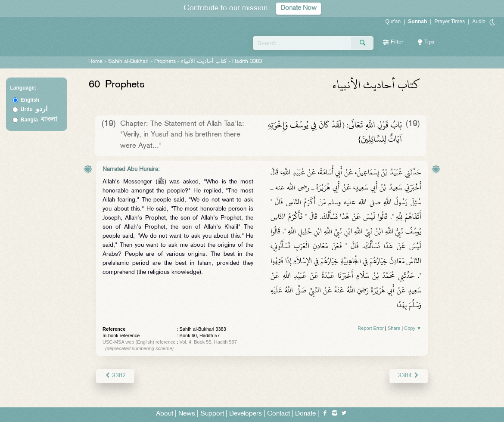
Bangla (39, 120)
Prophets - (191, 62)
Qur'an (393, 22)
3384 (409, 376)
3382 (115, 376)
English (30, 100)
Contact (278, 414)
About (165, 414)
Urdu (34, 109)
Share (394, 328)
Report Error (371, 328)
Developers (246, 414)
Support (212, 414)
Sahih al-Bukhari (128, 62)
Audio (479, 22)
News (187, 414)
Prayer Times (450, 22)
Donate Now (299, 8)
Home (95, 62)
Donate (305, 414)
